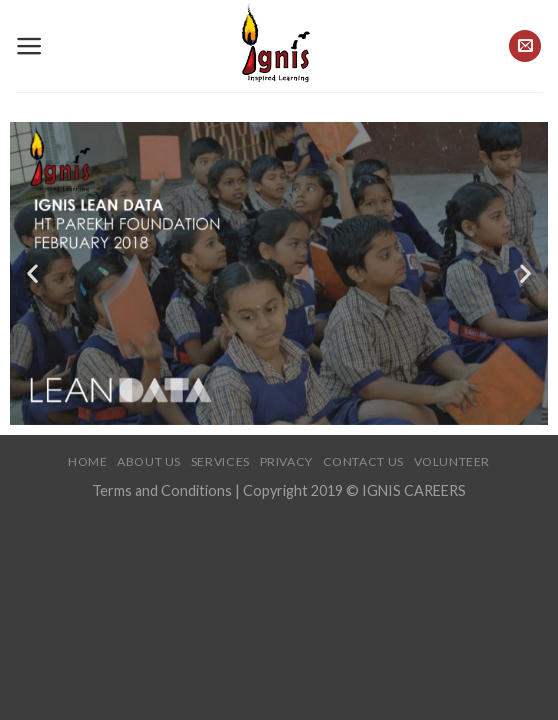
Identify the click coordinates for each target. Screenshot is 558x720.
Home (87, 461)
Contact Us (363, 461)
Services (220, 461)
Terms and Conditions (163, 490)
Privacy (286, 461)
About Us (149, 461)
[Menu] (29, 46)
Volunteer (452, 461)
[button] (32, 273)
